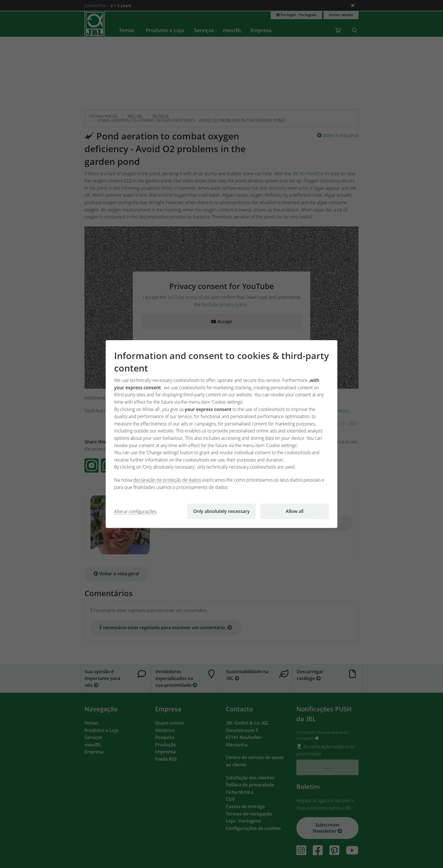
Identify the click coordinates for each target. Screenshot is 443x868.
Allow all (295, 511)
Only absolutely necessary (221, 511)
